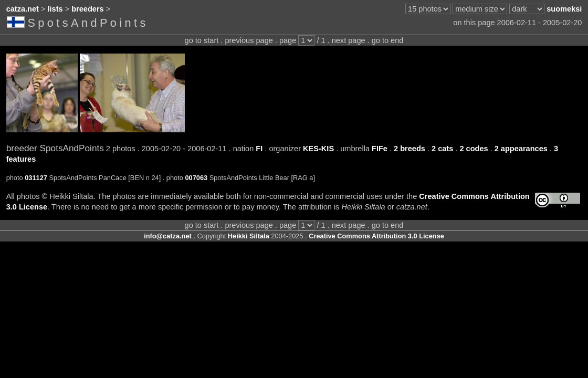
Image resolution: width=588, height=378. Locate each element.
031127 (36, 178)
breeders (87, 9)
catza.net (23, 9)
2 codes (474, 149)
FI (259, 149)
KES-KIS (318, 149)
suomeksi (564, 9)
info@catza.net (168, 236)
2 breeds (409, 149)
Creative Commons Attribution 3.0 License (376, 236)
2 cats (442, 149)
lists (55, 9)
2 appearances (521, 149)
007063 (196, 178)
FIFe (380, 149)
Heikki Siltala (249, 236)
